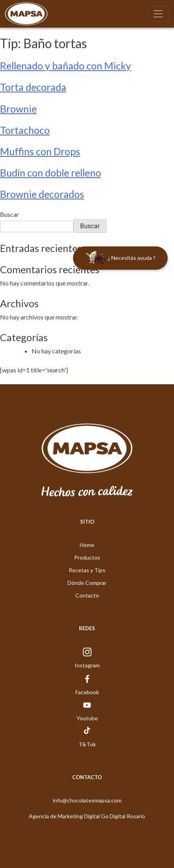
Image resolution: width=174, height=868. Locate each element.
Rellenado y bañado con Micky (65, 66)
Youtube (87, 718)
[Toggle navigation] (158, 14)
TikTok (87, 744)
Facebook (87, 692)
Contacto (87, 595)
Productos (87, 557)
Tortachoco (25, 130)
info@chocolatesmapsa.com (87, 800)
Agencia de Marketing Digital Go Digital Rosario (87, 816)
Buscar (9, 214)
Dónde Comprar (87, 583)
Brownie (18, 109)
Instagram (87, 665)
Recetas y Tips (87, 570)
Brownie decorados (42, 194)
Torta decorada (33, 87)
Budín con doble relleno (51, 173)
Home (87, 545)
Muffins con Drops (40, 151)
